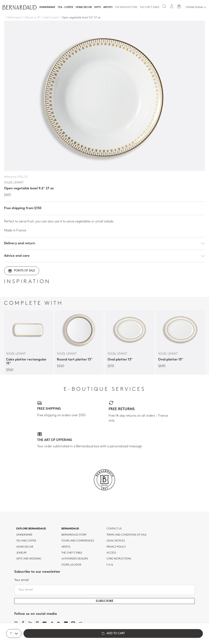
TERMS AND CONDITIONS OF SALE (127, 535)
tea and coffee (26, 541)
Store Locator (71, 565)
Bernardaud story (74, 535)
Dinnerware (47, 7)
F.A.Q (110, 565)
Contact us (114, 529)
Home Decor (84, 7)
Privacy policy (116, 547)
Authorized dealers (75, 559)
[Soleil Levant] (49, 18)
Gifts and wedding (29, 559)
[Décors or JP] (31, 18)
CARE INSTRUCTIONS (119, 559)
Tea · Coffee (66, 7)
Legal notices (116, 541)
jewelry (22, 553)
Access (111, 553)
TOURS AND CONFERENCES (78, 541)
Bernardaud (70, 529)
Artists (108, 7)
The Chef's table (150, 7)
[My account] (172, 6)
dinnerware (24, 535)
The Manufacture (126, 7)
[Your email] (104, 590)
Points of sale (22, 271)
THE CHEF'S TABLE (72, 553)
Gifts (98, 7)
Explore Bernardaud (31, 529)
